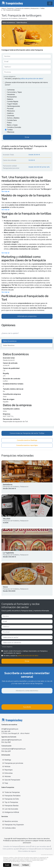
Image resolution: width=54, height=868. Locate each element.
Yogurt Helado (12, 104)
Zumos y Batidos (13, 118)
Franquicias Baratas (10, 806)
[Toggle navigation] (50, 3)
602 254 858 (6, 742)
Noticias (6, 766)
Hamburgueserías (13, 106)
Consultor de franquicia (11, 846)
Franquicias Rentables (11, 796)
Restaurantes (12, 97)
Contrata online (9, 828)
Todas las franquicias (11, 792)
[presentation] (16, 699)
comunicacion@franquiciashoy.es (14, 749)
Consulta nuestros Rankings (27, 440)
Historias (7, 776)
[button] (50, 36)
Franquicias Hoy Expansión (13, 825)
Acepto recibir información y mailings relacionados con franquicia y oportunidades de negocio (26, 652)
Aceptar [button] (7, 865)
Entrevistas (8, 773)
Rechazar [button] (16, 865)
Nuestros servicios (10, 821)
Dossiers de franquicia (43, 849)
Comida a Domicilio (14, 127)
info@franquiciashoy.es (10, 729)
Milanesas (11, 132)
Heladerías (11, 94)
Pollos (9, 123)
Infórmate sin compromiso (27, 316)
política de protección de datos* (32, 79)
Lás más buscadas (10, 809)
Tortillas (10, 130)
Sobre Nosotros (22, 23)
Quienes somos (25, 846)
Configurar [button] (26, 865)
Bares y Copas (12, 125)
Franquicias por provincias (13, 763)
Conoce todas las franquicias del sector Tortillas (27, 433)
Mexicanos (11, 111)
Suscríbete (27, 707)
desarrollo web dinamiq (47, 855)
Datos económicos (9, 23)
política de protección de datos (28, 656)
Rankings (7, 760)
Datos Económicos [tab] (10, 341)
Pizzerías (10, 109)
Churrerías (11, 116)
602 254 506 (6, 751)
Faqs (5, 783)
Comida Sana (12, 120)
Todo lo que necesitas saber (41, 846)
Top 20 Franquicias (10, 802)
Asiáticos (10, 113)
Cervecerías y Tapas (14, 92)
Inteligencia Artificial (11, 812)
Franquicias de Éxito (11, 799)
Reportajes (8, 770)
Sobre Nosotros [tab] (9, 345)
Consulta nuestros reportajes (27, 445)
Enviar (27, 137)
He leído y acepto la (24, 79)
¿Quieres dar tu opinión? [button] (10, 333)
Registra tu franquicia (28, 849)
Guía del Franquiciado (11, 780)
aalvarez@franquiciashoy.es (12, 740)
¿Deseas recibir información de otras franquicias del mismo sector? (26, 84)
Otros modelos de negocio (27, 851)
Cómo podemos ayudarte (11, 849)
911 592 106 (6, 731)
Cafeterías (11, 90)
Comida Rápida (13, 102)
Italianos (10, 99)
